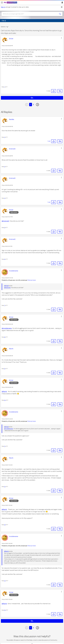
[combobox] (29, 14)
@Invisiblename (7, 328)
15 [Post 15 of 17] (5, 610)
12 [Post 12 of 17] (5, 487)
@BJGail (6, 286)
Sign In (62, 3)
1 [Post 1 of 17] (4, 87)
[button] (61, 38)
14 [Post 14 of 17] (5, 581)
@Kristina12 (5, 221)
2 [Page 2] (33, 104)
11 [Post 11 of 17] (5, 446)
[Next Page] (37, 105)
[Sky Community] (11, 3)
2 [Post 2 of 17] (5, 137)
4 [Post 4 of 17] (5, 198)
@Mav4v (4, 391)
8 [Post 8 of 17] (5, 337)
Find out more (32, 280)
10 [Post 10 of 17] (5, 400)
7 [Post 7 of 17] (5, 305)
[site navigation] (2, 3)
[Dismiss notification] (62, 7)
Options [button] (3, 27)
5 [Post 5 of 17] (5, 228)
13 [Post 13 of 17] (5, 525)
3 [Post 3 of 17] (5, 167)
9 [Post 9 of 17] (5, 369)
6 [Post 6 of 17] (5, 259)
